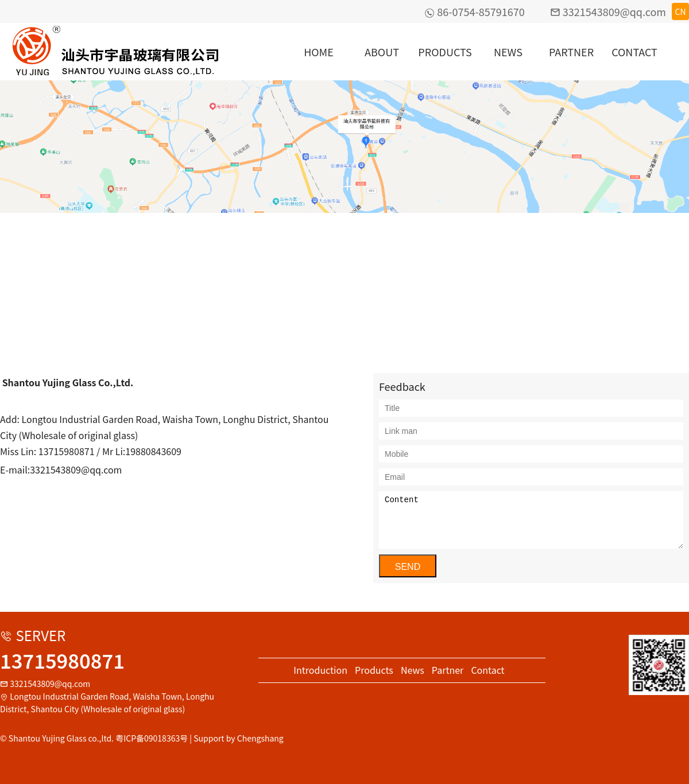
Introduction (320, 670)
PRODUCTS (445, 52)
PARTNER (571, 52)
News (413, 670)
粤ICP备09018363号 (152, 738)
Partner (448, 670)
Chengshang (260, 738)
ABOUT (382, 52)
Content (531, 520)
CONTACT (634, 52)
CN (680, 11)
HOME (319, 52)
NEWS (508, 52)
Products (374, 670)
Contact (487, 670)
